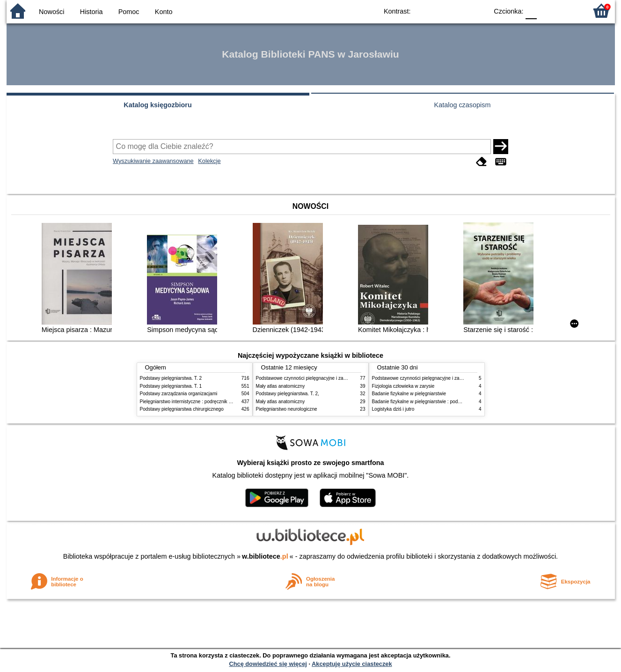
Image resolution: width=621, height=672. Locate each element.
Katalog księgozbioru (158, 105)
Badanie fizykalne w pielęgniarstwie (409, 394)
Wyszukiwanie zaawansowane (153, 161)
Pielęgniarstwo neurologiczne (287, 409)
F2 (569, 11)
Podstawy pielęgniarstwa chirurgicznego (182, 409)
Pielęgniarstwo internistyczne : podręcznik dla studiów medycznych (210, 402)
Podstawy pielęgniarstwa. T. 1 (171, 386)
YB (459, 11)
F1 (547, 11)
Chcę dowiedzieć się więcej (268, 664)
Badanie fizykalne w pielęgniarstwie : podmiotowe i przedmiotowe (440, 402)
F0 (531, 11)
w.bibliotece (265, 556)
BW (440, 11)
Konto (164, 12)
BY (478, 11)
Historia (91, 12)
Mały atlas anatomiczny (281, 386)
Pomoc (129, 12)
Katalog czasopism (463, 105)
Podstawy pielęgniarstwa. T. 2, (288, 394)
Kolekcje (209, 161)
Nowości (51, 12)
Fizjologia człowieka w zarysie (403, 386)
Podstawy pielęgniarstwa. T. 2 (171, 378)
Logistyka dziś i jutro (393, 409)
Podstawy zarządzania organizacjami (179, 394)
